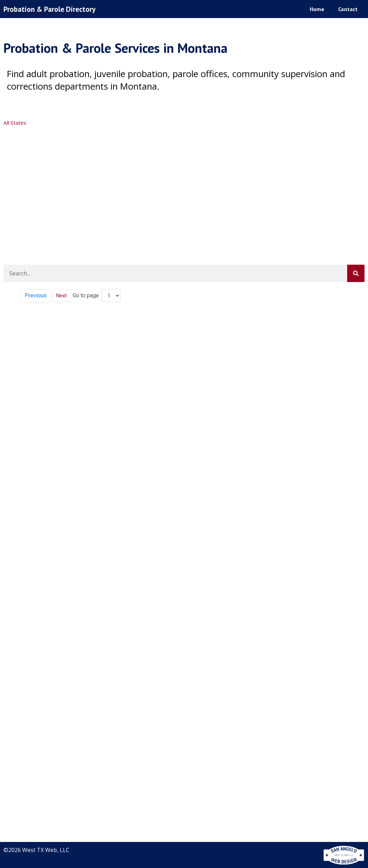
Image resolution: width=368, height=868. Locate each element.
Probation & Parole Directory (53, 9)
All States (15, 123)
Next (62, 295)
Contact (348, 9)
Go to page (87, 295)
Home (317, 9)
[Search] (356, 273)
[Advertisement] (183, 182)
